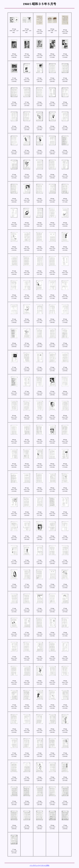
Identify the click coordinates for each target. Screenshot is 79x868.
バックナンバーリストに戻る (40, 865)
